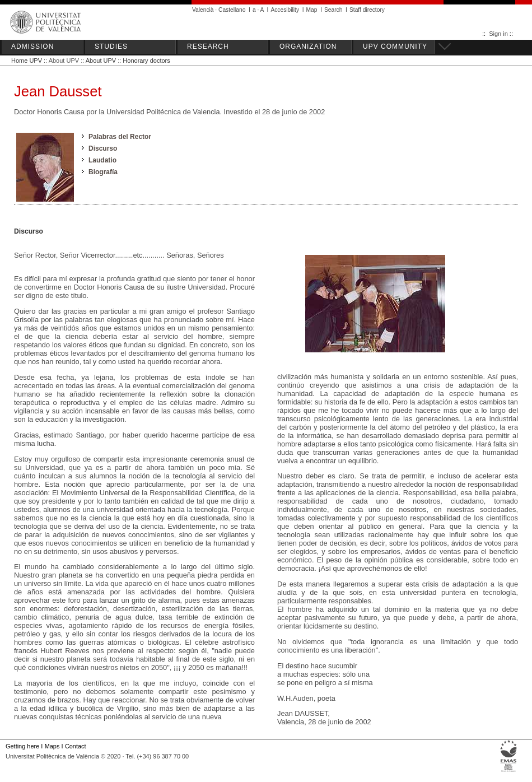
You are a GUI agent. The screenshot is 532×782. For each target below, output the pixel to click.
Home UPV (27, 60)
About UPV (101, 60)
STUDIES (111, 46)
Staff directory (367, 10)
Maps (52, 746)
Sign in (498, 34)
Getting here (22, 746)
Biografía (103, 172)
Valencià (203, 10)
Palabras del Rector (120, 137)
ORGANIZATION (308, 46)
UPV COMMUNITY (395, 46)
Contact (76, 746)
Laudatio (102, 160)
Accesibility (285, 10)
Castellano (232, 10)
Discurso (103, 148)
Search (333, 10)
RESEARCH (208, 46)
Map (312, 10)
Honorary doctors (146, 60)
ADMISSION (32, 46)
